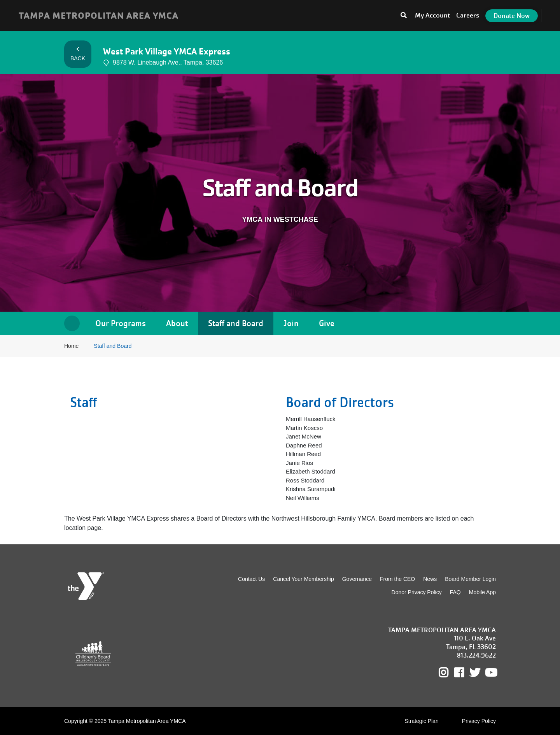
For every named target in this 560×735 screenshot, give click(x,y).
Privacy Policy (479, 721)
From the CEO (397, 579)
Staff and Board (236, 323)
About (177, 323)
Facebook (465, 673)
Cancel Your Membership (303, 579)
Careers (468, 15)
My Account (432, 15)
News (430, 579)
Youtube (490, 673)
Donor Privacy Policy (417, 592)
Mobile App (482, 592)
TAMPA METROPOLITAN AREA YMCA (99, 16)
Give (327, 323)
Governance (357, 579)
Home (72, 323)
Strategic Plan (422, 721)
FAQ (455, 592)
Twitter (475, 673)
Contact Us (251, 579)
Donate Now (512, 16)
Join (291, 323)
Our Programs (121, 323)
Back (78, 54)
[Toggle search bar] (404, 16)
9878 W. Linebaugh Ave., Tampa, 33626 (163, 63)
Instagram (449, 673)
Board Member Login (470, 579)
